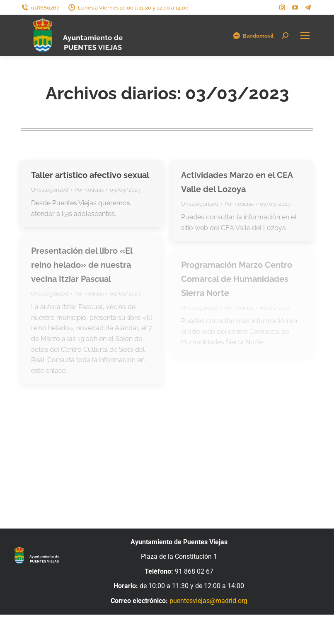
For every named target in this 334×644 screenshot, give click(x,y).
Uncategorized (50, 190)
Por (89, 190)
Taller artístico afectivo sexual (90, 175)
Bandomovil (253, 36)
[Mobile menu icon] (305, 36)
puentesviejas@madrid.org (208, 601)
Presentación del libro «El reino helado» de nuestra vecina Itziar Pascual (82, 265)
